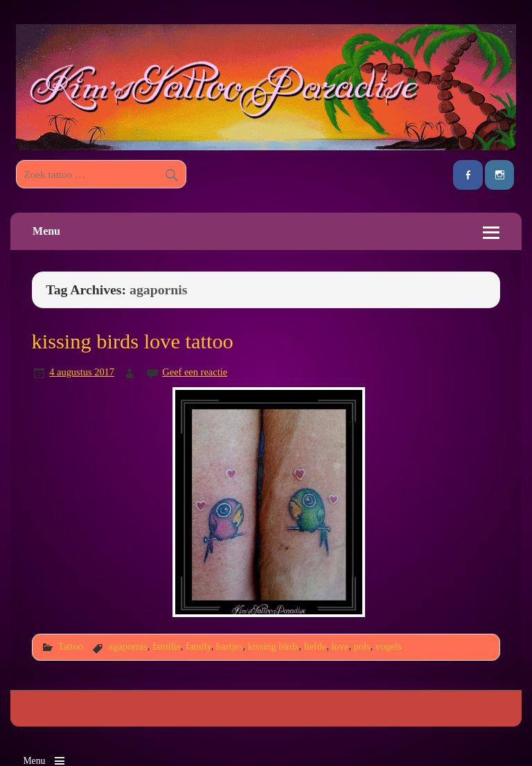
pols (362, 646)
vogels (389, 646)
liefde (315, 646)
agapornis (128, 646)
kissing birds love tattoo (133, 341)
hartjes (229, 646)
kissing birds (273, 646)
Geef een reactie (195, 372)
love (340, 646)
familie (167, 646)
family (198, 646)
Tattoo (70, 646)
